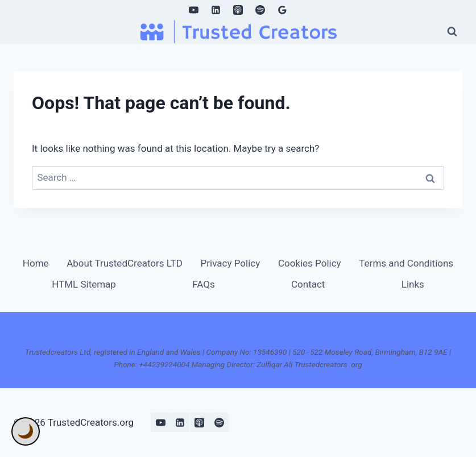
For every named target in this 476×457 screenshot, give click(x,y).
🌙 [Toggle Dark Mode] (26, 431)
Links (413, 284)
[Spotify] (260, 10)
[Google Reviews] (283, 10)
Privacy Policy (231, 263)
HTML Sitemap (84, 284)
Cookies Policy (310, 263)
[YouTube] (193, 10)
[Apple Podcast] (238, 10)
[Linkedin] (216, 10)
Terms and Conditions (406, 263)
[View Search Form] (452, 31)
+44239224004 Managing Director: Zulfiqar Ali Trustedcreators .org (250, 364)
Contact (308, 284)
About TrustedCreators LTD (125, 263)
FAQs (203, 284)
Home (36, 263)
